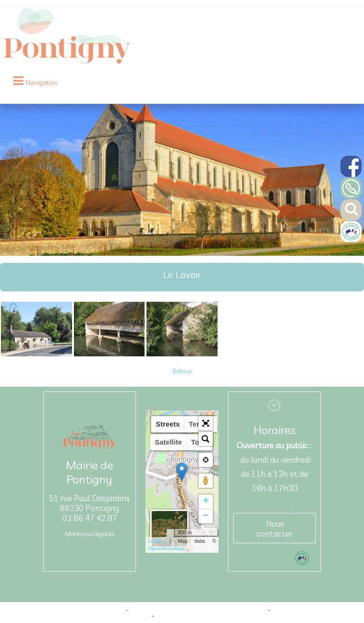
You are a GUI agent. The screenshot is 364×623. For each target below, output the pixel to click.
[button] (206, 423)
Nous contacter (275, 529)
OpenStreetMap (166, 549)
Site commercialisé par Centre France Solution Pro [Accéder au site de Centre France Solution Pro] (65, 610)
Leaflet (156, 541)
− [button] (206, 516)
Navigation (42, 83)
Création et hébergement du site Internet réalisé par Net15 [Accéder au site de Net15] (198, 610)
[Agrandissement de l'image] (36, 354)
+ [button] (206, 502)
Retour (182, 371)
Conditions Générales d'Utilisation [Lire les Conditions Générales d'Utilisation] (195, 615)
